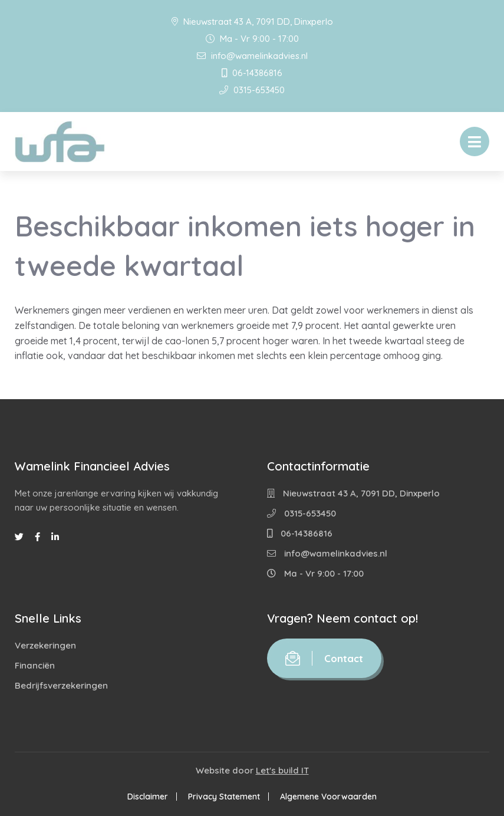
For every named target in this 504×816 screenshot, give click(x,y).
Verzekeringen (45, 645)
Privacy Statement (224, 797)
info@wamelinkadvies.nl (252, 56)
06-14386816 (252, 73)
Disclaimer (148, 797)
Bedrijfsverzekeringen (61, 685)
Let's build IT (282, 770)
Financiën (35, 665)
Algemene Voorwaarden (328, 797)
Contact (324, 658)
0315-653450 (252, 90)
